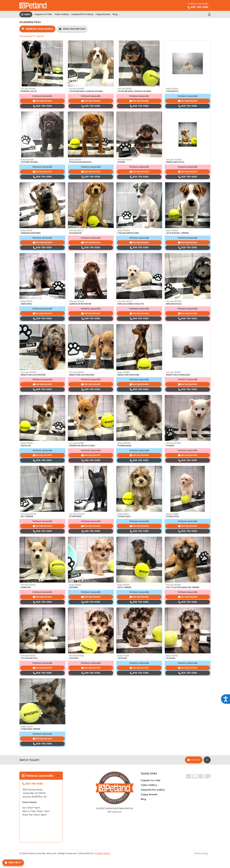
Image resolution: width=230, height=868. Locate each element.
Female (28, 89)
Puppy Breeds (103, 14)
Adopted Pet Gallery (82, 14)
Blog (115, 14)
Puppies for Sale (43, 14)
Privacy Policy (201, 853)
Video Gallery (62, 14)
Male (172, 89)
